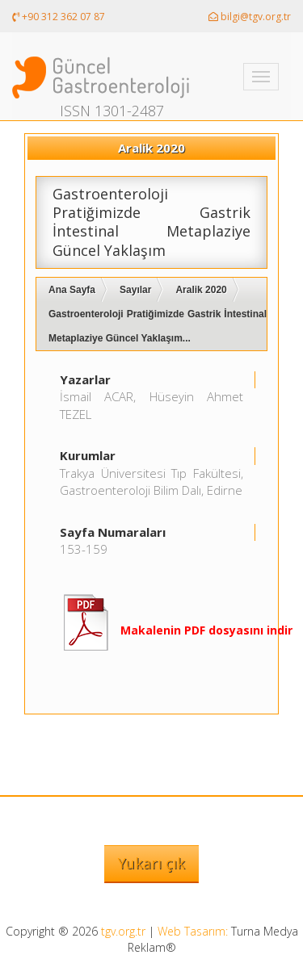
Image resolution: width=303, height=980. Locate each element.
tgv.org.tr (123, 931)
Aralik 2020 (201, 290)
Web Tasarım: (193, 931)
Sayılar (135, 290)
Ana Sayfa (72, 290)
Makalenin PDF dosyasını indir (206, 630)
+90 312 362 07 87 (59, 17)
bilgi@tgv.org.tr (250, 17)
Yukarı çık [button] (151, 863)
